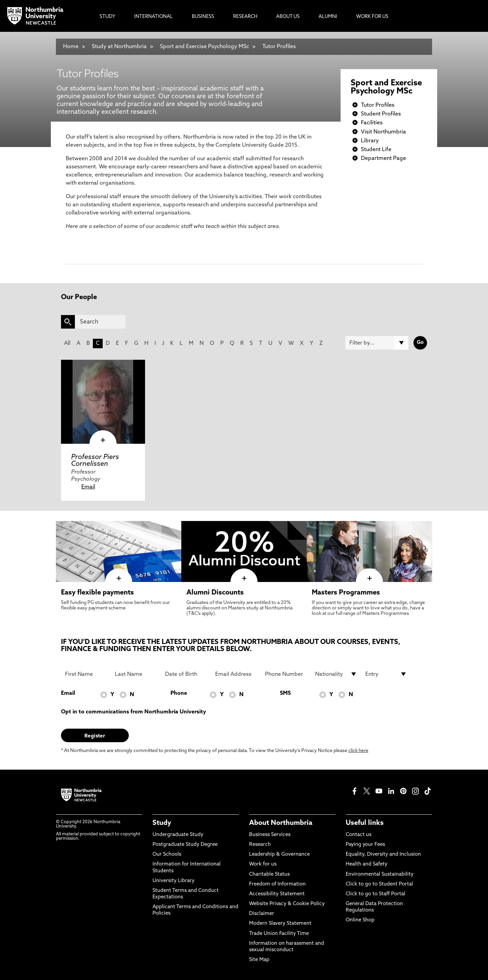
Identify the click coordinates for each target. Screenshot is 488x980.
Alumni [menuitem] (328, 17)
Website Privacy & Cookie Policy (287, 904)
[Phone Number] (286, 674)
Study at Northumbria (119, 47)
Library (370, 141)
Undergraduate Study (178, 835)
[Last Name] (136, 674)
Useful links (365, 823)
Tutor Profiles (279, 47)
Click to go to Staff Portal (375, 894)
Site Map (259, 960)
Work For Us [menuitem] (372, 17)
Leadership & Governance (279, 854)
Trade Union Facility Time (279, 934)
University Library (174, 881)
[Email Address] (236, 674)
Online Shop (360, 920)
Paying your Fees (365, 845)
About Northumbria (281, 823)
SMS (285, 693)
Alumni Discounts (215, 593)
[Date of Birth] (186, 674)
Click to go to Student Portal (379, 884)
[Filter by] (377, 343)
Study (162, 823)
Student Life (376, 150)
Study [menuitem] (107, 17)
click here (358, 751)
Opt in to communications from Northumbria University (134, 712)
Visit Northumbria (383, 132)
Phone (179, 693)
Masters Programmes (346, 593)
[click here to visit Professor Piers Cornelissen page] (103, 402)
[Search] (100, 322)
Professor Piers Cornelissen (95, 461)
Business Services (270, 835)
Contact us (359, 835)
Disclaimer (262, 914)
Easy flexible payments (97, 593)
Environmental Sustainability (380, 874)
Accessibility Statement (277, 894)
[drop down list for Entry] (386, 674)
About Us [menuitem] (288, 17)
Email (88, 487)
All (67, 343)
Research (260, 845)
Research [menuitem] (245, 17)
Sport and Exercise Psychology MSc (205, 47)
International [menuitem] (154, 17)
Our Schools (167, 854)
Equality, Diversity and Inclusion (383, 854)
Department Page (383, 159)
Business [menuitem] (203, 17)
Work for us (263, 864)
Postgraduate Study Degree (185, 845)
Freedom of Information (277, 884)
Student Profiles (381, 114)
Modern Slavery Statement (280, 924)
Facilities (372, 123)
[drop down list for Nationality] (336, 674)
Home (71, 47)
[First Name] (86, 674)
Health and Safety (367, 864)
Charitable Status (269, 874)
